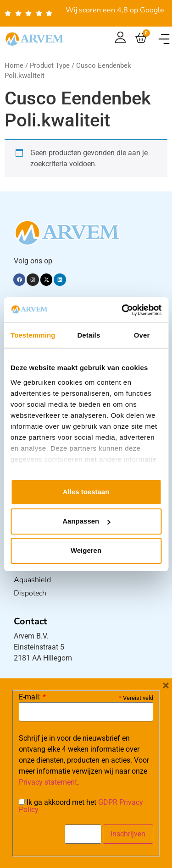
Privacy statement (48, 782)
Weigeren (86, 550)
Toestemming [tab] (33, 335)
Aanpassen (86, 521)
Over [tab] (142, 335)
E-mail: (32, 697)
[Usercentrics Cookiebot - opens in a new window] (122, 310)
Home (14, 66)
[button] (164, 39)
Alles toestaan (86, 492)
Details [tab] (89, 335)
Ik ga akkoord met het (81, 806)
